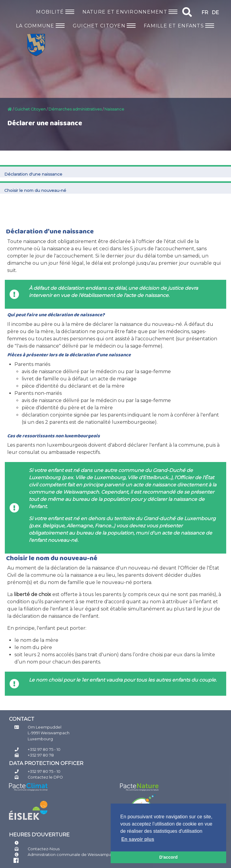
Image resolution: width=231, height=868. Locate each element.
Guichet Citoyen (30, 109)
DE (215, 12)
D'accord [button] (168, 857)
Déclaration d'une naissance (33, 174)
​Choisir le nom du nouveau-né (35, 190)
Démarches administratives (75, 109)
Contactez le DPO (45, 777)
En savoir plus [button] (138, 839)
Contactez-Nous (44, 849)
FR (205, 12)
